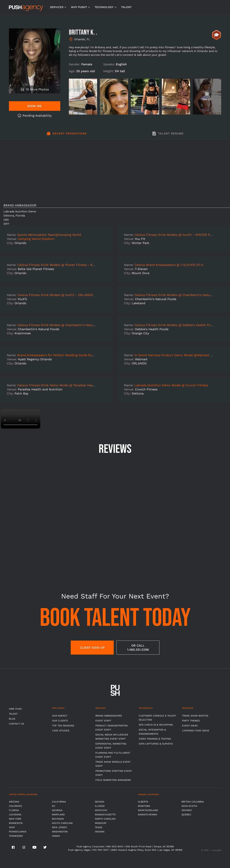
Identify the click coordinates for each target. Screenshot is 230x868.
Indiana (100, 832)
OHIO (12, 827)
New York (15, 819)
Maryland (58, 814)
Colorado (15, 806)
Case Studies (61, 731)
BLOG (12, 719)
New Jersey (60, 827)
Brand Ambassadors (109, 716)
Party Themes (191, 721)
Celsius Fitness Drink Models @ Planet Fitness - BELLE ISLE (62, 265)
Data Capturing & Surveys (156, 744)
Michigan (58, 819)
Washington (60, 832)
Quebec (186, 814)
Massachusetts (105, 814)
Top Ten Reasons (63, 726)
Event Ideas (190, 726)
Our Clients (60, 721)
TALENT (126, 7)
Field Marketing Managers (113, 780)
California (59, 802)
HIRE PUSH (15, 709)
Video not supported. (21, 419)
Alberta (143, 802)
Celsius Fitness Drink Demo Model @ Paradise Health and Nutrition (68, 385)
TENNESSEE (16, 836)
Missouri (101, 823)
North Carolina (105, 819)
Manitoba (144, 806)
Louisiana (15, 814)
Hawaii (56, 836)
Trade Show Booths (195, 716)
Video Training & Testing (155, 739)
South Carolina (62, 823)
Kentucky (101, 810)
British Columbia (193, 802)
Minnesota (16, 823)
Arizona (14, 802)
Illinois (100, 806)
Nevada (100, 802)
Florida (14, 810)
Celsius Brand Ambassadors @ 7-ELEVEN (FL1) (169, 265)
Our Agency (60, 716)
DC (54, 806)
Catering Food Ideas (196, 731)
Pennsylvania (18, 832)
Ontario (187, 810)
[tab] (66, 135)
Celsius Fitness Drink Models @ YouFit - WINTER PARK (175, 235)
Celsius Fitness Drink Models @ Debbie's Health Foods (175, 325)
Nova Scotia (189, 806)
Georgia (57, 810)
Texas (99, 827)
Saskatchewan (147, 814)
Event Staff (103, 721)
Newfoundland (148, 810)
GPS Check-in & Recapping (156, 725)
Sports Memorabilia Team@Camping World (49, 235)
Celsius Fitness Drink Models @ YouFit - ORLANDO (55, 295)
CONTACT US (16, 724)
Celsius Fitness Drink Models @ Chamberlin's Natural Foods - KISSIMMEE (72, 325)
